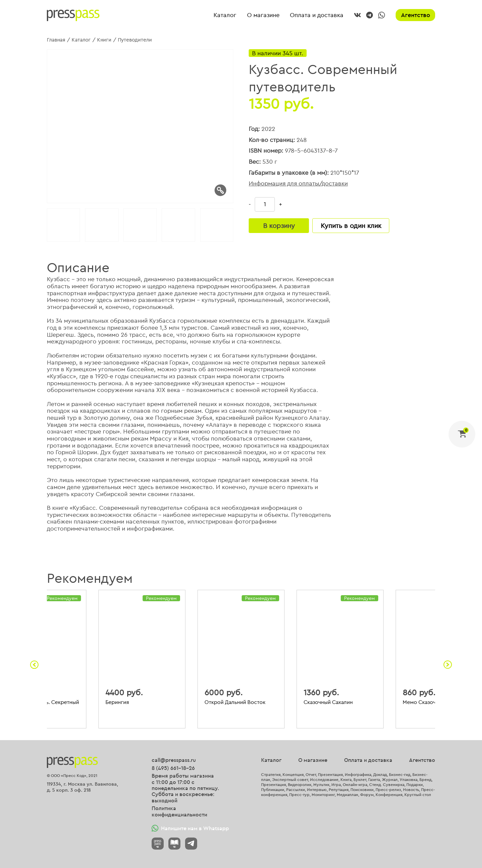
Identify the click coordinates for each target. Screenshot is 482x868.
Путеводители (135, 40)
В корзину (279, 225)
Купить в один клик (351, 225)
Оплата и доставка (317, 15)
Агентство (416, 15)
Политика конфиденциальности (179, 811)
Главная (56, 40)
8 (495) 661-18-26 (173, 768)
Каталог (225, 15)
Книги (104, 40)
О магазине (263, 15)
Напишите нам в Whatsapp (190, 828)
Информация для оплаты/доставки (298, 184)
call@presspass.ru (174, 760)
